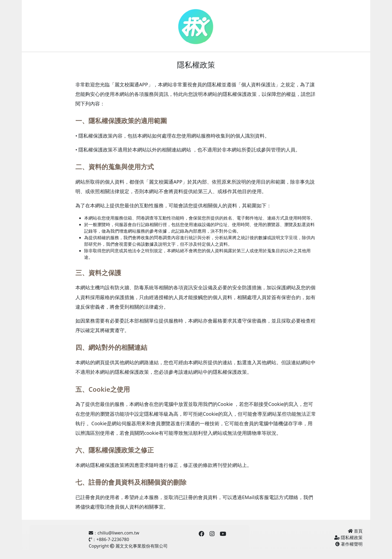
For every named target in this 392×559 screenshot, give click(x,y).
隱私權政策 (348, 537)
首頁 (355, 531)
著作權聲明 (349, 544)
